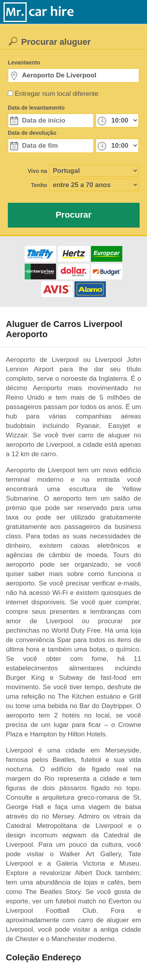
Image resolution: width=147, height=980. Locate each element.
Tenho (39, 185)
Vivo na (37, 171)
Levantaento (24, 62)
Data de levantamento (36, 108)
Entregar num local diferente (57, 94)
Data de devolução (32, 133)
